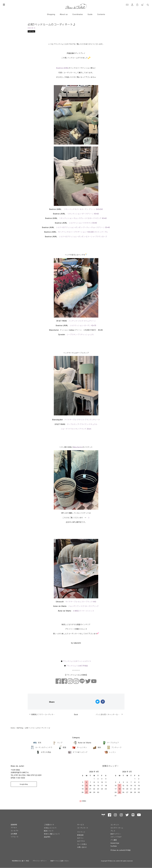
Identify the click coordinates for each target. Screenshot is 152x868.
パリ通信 (114, 840)
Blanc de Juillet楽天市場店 (121, 850)
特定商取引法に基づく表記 (20, 861)
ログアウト (81, 841)
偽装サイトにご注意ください (60, 861)
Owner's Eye (115, 843)
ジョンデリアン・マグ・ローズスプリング (83, 606)
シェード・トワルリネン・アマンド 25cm (76, 429)
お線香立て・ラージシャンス (83, 611)
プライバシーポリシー (40, 861)
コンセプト (15, 831)
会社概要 (14, 834)
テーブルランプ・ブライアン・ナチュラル (82, 424)
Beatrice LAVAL (62, 68)
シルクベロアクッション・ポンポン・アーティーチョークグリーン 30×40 (83, 227)
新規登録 (80, 835)
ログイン (80, 838)
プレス (113, 831)
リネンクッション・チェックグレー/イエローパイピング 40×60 (83, 218)
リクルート (15, 837)
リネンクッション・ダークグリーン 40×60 (83, 214)
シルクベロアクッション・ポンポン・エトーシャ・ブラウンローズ (83, 236)
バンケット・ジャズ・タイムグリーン (82, 321)
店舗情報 (14, 825)
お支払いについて (50, 828)
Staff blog (31, 31)
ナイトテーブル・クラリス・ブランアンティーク (82, 420)
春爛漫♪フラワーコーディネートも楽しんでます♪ (46, 714)
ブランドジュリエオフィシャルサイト (77, 661)
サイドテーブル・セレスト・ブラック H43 (81, 602)
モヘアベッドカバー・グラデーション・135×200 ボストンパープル (83, 232)
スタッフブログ (116, 837)
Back (76, 714)
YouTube (114, 846)
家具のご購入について (52, 834)
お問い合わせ (82, 847)
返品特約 (47, 837)
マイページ (81, 832)
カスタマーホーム (117, 828)
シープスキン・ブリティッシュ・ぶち (80, 334)
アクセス (14, 828)
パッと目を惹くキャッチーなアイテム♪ (110, 714)
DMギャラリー (116, 834)
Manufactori (78, 447)
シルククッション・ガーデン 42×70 (83, 325)
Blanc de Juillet (17, 766)
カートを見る (82, 844)
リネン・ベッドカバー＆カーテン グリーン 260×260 (83, 209)
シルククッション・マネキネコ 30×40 (83, 223)
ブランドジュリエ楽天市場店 (77, 666)
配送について (49, 831)
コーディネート (83, 828)
